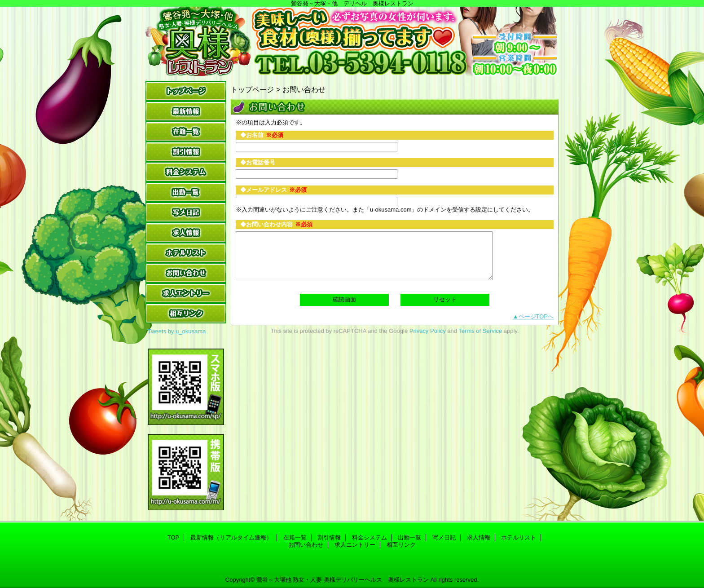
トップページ (252, 89)
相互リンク (186, 313)
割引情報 (186, 152)
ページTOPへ (536, 316)
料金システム (186, 172)
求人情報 (186, 232)
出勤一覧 (186, 192)
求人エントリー (186, 293)
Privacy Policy (428, 331)
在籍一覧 (186, 131)
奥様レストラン (352, 42)
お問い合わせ (186, 273)
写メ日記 (186, 212)
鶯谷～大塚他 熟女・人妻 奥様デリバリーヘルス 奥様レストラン (343, 580)
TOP (186, 91)
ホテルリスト (186, 253)
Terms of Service (480, 331)
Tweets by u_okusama (177, 331)
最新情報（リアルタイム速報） (186, 111)
